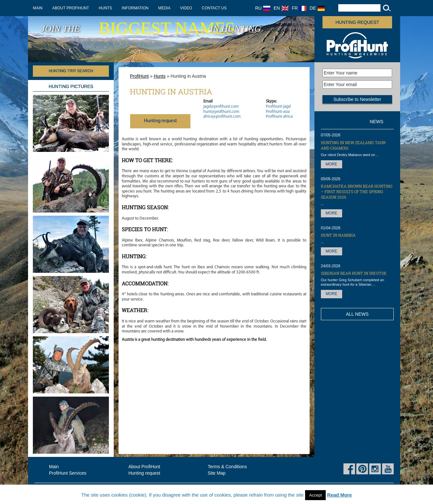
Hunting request (357, 22)
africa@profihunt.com (222, 117)
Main (38, 8)
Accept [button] (315, 495)
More (332, 164)
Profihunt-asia (278, 112)
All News (357, 314)
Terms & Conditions (227, 467)
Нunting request (160, 121)
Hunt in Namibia (338, 235)
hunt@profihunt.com (221, 112)
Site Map (217, 473)
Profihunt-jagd (278, 107)
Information (135, 8)
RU (263, 8)
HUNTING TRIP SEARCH (71, 71)
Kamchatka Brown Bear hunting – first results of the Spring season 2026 (357, 192)
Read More (339, 495)
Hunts (105, 8)
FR (299, 8)
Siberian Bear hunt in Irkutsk (354, 273)
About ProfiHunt (71, 8)
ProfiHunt (139, 76)
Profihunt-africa (279, 117)
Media (164, 8)
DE (317, 8)
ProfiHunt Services (68, 473)
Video (186, 8)
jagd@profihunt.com (221, 107)
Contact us (214, 8)
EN (281, 8)
